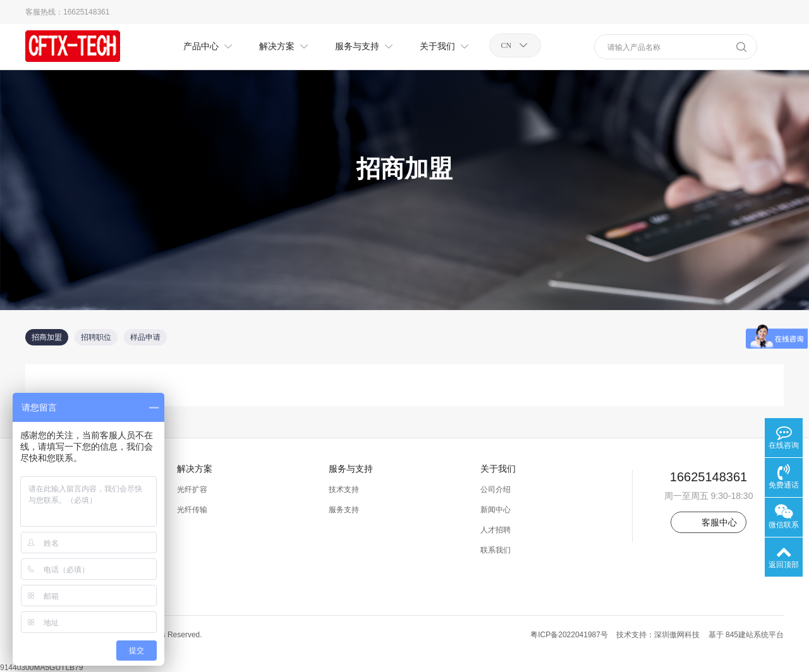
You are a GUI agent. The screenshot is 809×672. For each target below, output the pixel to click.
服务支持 (344, 510)
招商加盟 (47, 337)
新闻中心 (496, 510)
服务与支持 (351, 469)
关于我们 (498, 469)
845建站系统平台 (755, 635)
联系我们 (496, 550)
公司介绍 (496, 489)
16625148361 (86, 12)
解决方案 (195, 469)
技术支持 (344, 489)
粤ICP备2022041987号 (569, 635)
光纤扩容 (192, 489)
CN (507, 45)
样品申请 (145, 337)
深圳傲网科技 (677, 635)
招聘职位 (96, 337)
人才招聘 (496, 530)
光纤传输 (192, 510)
